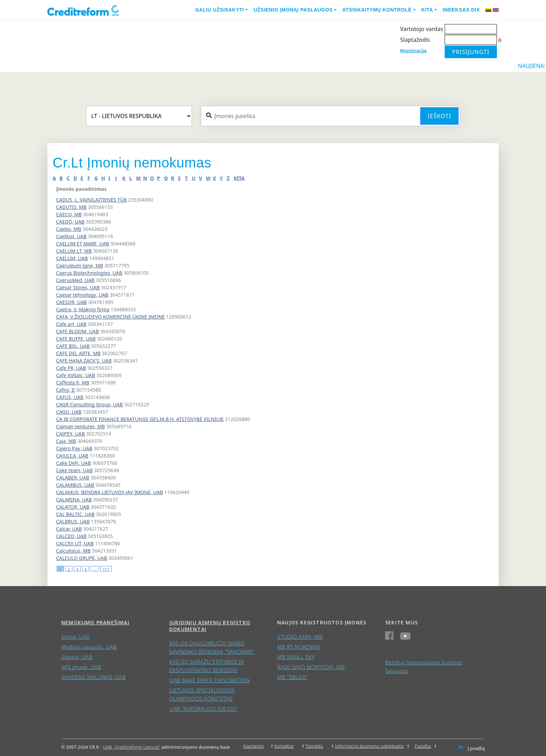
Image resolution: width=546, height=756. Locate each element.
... (95, 569)
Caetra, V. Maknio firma (83, 309)
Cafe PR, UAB (71, 368)
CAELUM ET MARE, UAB (83, 244)
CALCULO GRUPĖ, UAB (81, 558)
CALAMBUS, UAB (75, 485)
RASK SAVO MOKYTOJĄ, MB (311, 667)
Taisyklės (314, 746)
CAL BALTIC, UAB (75, 514)
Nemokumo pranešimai (95, 622)
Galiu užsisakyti (220, 10)
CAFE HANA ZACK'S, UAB (84, 361)
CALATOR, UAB (73, 507)
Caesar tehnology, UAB (82, 295)
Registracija (413, 50)
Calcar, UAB (69, 529)
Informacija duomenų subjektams (369, 746)
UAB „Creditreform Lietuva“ (132, 747)
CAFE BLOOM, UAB (77, 331)
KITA (239, 178)
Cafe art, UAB (71, 324)
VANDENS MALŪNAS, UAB (94, 677)
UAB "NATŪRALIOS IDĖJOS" (203, 709)
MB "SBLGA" (292, 677)
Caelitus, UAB (71, 236)
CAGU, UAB (69, 412)
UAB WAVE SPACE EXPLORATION (209, 680)
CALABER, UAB (73, 478)
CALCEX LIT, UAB (75, 543)
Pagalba (423, 746)
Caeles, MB (69, 229)
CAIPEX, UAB (71, 434)
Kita (427, 10)
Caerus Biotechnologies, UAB (89, 273)
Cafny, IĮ (65, 390)
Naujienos (254, 746)
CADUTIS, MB (71, 207)
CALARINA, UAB (74, 500)
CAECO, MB (69, 214)
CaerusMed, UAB (75, 280)
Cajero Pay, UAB (74, 448)
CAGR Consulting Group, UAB (89, 404)
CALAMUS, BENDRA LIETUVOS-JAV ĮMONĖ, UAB (110, 492)
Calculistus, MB (73, 551)
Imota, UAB (76, 637)
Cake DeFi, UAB (73, 463)
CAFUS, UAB (70, 397)
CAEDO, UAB (70, 222)
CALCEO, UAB (71, 536)
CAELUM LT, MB (74, 251)
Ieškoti (439, 116)
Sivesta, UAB (77, 657)
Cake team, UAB (74, 470)
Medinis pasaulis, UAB (89, 647)
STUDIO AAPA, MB (300, 637)
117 (106, 569)
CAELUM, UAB (72, 258)
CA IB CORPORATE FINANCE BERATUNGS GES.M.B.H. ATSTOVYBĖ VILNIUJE (140, 419)
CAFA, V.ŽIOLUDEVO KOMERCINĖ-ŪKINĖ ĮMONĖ (110, 317)
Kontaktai (284, 746)
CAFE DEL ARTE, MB (78, 353)
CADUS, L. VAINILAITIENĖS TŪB (91, 200)
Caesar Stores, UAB (78, 287)
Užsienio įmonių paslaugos (293, 10)
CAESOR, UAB (71, 302)
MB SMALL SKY (296, 657)
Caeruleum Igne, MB (80, 266)
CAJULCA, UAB (72, 456)
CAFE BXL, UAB (73, 346)
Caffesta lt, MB (73, 383)
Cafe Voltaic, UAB (76, 375)
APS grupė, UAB (81, 667)
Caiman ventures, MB (80, 426)
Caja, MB (66, 441)
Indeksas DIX (461, 10)
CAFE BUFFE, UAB (76, 339)
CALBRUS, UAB (73, 521)
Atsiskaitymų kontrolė (377, 10)
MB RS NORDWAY (299, 647)
